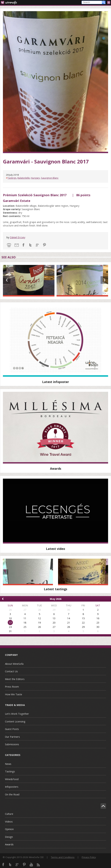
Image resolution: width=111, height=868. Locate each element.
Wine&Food (12, 779)
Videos (9, 821)
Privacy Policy (89, 857)
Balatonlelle (24, 178)
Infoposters (12, 787)
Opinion (9, 829)
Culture (9, 814)
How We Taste (14, 694)
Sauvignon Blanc (50, 178)
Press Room (12, 687)
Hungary (35, 178)
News (8, 764)
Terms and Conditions (63, 857)
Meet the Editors (15, 679)
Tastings (12, 178)
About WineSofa (14, 664)
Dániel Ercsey (18, 237)
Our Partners (12, 737)
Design (9, 837)
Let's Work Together (17, 714)
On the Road (12, 794)
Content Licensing (15, 721)
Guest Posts (12, 729)
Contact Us (11, 671)
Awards (9, 844)
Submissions (12, 744)
